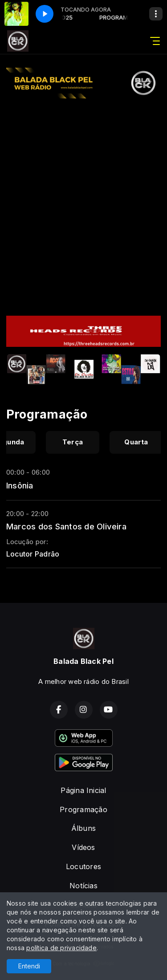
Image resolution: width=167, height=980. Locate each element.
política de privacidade (61, 948)
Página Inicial (83, 790)
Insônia (20, 485)
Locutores (83, 866)
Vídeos (83, 847)
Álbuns (83, 828)
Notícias (83, 886)
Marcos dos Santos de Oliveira (66, 526)
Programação (83, 809)
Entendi (29, 966)
